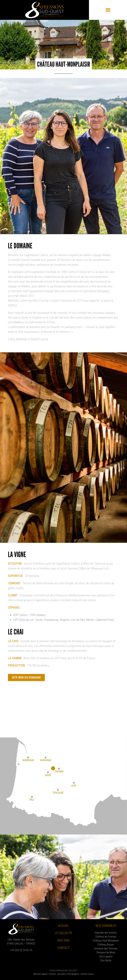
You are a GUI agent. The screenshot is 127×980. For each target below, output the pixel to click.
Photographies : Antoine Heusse (81, 974)
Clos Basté (106, 960)
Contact (63, 948)
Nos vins (63, 940)
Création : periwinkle (57, 974)
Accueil (63, 926)
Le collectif (63, 933)
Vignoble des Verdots (106, 933)
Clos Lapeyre (106, 956)
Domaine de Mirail (106, 952)
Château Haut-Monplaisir (106, 941)
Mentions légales (40, 974)
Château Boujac (106, 945)
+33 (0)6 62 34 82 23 (21, 950)
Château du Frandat (106, 937)
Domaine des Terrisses (106, 949)
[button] (108, 10)
